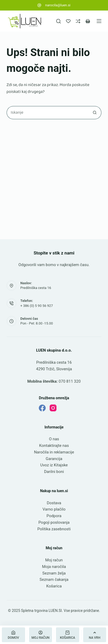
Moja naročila (54, 567)
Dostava (54, 503)
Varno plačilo (54, 509)
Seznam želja (54, 573)
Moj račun (54, 560)
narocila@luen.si (58, 5)
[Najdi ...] (48, 113)
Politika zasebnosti (54, 529)
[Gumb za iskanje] (95, 113)
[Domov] (13, 635)
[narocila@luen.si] (39, 5)
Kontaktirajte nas (54, 446)
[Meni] (99, 21)
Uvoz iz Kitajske (54, 465)
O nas (54, 439)
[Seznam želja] (68, 21)
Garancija (54, 459)
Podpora (54, 516)
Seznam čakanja (54, 580)
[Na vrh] (95, 635)
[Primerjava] (78, 21)
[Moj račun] (41, 635)
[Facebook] (42, 408)
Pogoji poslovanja (54, 522)
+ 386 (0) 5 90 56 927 (37, 306)
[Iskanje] (58, 21)
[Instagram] (53, 408)
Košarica (54, 586)
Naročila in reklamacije (54, 452)
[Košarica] (68, 635)
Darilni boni (54, 472)
